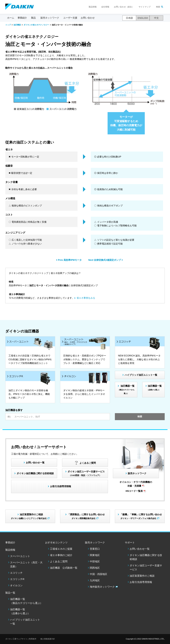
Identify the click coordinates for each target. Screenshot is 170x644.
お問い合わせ (88, 18)
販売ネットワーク (137, 473)
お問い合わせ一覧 (140, 549)
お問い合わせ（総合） (124, 7)
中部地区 (95, 561)
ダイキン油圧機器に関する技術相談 (35, 473)
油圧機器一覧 (126, 390)
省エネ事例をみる (86, 298)
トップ (8, 25)
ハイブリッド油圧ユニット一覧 (141, 375)
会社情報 (105, 7)
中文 (156, 18)
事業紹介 (22, 18)
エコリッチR (17, 579)
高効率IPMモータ (18, 285)
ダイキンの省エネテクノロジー (36, 25)
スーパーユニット (20, 556)
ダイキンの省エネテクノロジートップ (29, 273)
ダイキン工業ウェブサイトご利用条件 (21, 639)
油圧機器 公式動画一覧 (64, 568)
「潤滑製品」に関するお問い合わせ (86, 516)
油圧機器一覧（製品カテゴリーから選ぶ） (26, 601)
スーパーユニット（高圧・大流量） (26, 564)
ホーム (11, 18)
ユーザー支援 (70, 18)
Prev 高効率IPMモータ (70, 260)
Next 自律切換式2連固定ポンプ (105, 260)
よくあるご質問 (59, 561)
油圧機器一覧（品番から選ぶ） (20, 611)
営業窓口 (95, 549)
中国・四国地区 (99, 574)
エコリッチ (16, 573)
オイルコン (16, 585)
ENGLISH (143, 18)
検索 (158, 7)
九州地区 (95, 580)
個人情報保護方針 (48, 639)
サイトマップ (145, 7)
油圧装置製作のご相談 (142, 576)
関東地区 (95, 555)
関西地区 (95, 568)
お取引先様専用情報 (141, 582)
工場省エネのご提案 (61, 549)
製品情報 (93, 7)
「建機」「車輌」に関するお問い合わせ (141, 516)
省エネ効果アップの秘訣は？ (66, 273)
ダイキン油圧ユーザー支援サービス (86, 473)
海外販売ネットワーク (102, 587)
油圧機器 (17, 25)
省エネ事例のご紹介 (61, 555)
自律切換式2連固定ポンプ (84, 285)
